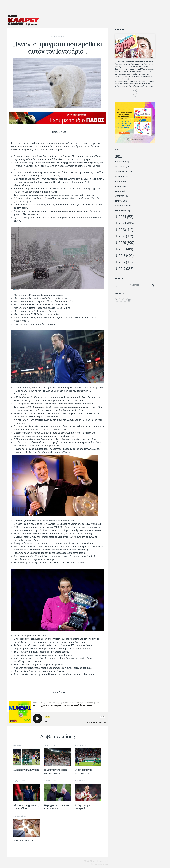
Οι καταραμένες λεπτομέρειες (83, 771)
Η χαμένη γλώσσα (23, 840)
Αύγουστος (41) (122, 176)
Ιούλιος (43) (120, 181)
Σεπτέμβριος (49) (124, 171)
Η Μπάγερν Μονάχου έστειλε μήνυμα (56, 771)
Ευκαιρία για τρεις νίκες (26, 770)
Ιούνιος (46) (121, 186)
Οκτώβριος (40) (122, 167)
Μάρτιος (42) (121, 201)
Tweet (62, 132)
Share (55, 132)
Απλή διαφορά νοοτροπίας (82, 807)
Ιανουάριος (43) (123, 211)
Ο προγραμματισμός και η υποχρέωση (57, 807)
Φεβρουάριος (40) (123, 206)
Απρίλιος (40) (121, 196)
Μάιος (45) (120, 191)
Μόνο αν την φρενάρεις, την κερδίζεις (26, 807)
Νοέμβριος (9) (122, 162)
